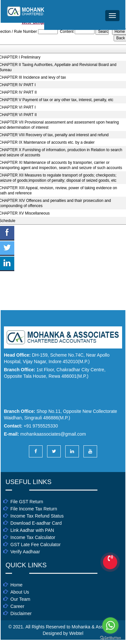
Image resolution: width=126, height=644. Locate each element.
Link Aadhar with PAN (32, 530)
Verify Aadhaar (25, 552)
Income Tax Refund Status (37, 516)
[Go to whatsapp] (110, 625)
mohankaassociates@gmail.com (53, 434)
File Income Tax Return (34, 509)
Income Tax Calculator (33, 537)
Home (16, 585)
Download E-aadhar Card (36, 523)
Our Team (20, 599)
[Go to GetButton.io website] (110, 638)
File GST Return (27, 502)
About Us (20, 592)
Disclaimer (21, 613)
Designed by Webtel (63, 633)
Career (17, 606)
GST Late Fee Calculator (36, 545)
